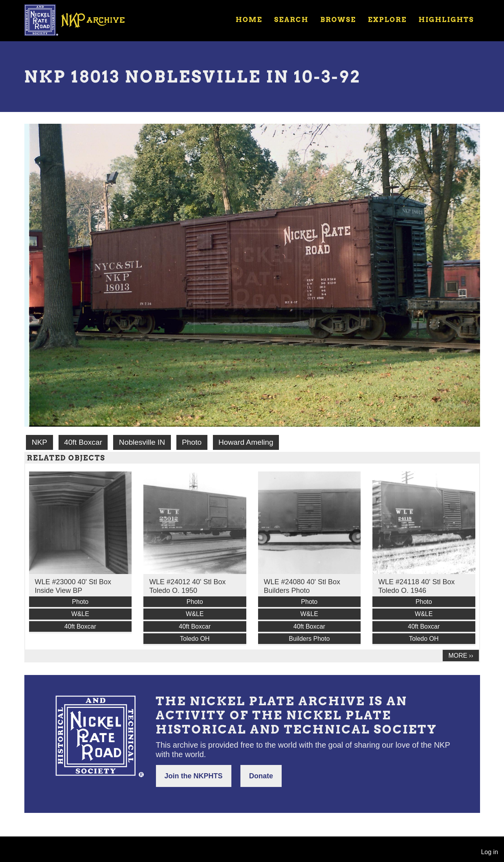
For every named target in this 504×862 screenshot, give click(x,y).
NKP (39, 442)
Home (249, 20)
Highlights (446, 20)
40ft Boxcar (83, 442)
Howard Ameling (246, 442)
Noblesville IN (142, 442)
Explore (387, 20)
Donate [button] (261, 776)
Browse (338, 20)
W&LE (80, 614)
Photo (192, 442)
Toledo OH (195, 639)
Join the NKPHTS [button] (194, 776)
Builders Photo (309, 639)
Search (291, 20)
